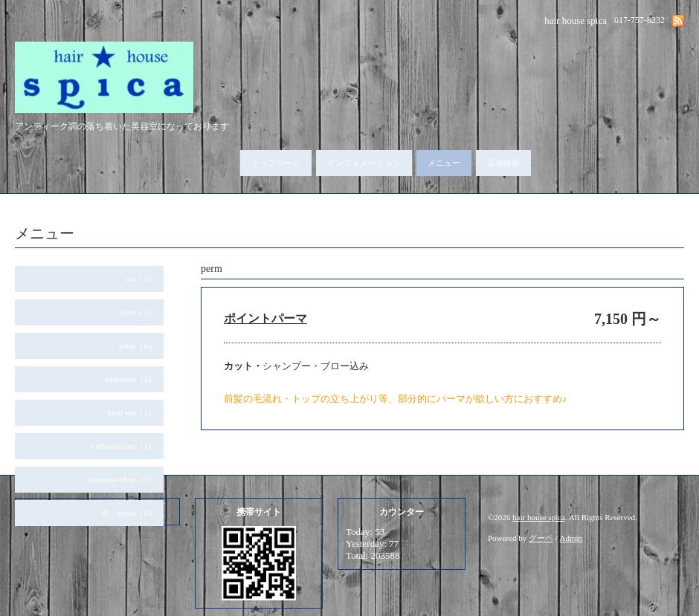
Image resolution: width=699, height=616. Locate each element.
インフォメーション (364, 163)
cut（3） (141, 279)
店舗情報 (503, 163)
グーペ (541, 538)
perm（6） (138, 346)
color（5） (138, 312)
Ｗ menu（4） (129, 513)
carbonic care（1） (124, 446)
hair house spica (539, 517)
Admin (571, 538)
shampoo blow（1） (122, 479)
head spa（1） (132, 412)
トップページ (276, 163)
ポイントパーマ (265, 318)
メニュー (444, 163)
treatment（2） (131, 379)
